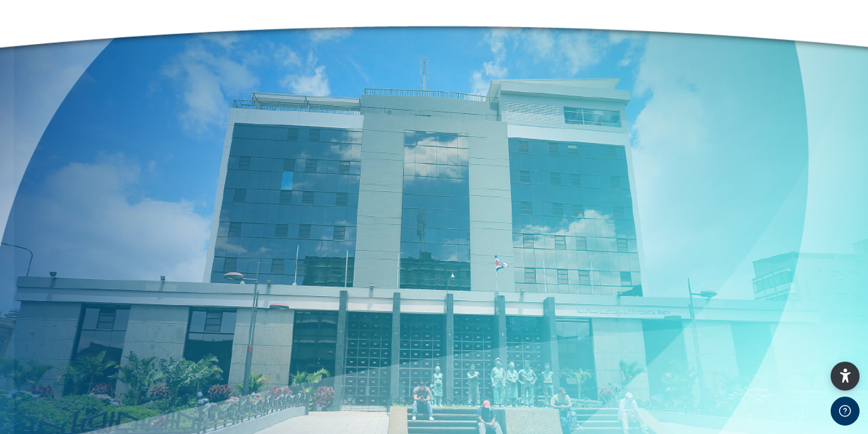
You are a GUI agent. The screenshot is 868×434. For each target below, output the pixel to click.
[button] (845, 376)
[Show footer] (845, 411)
